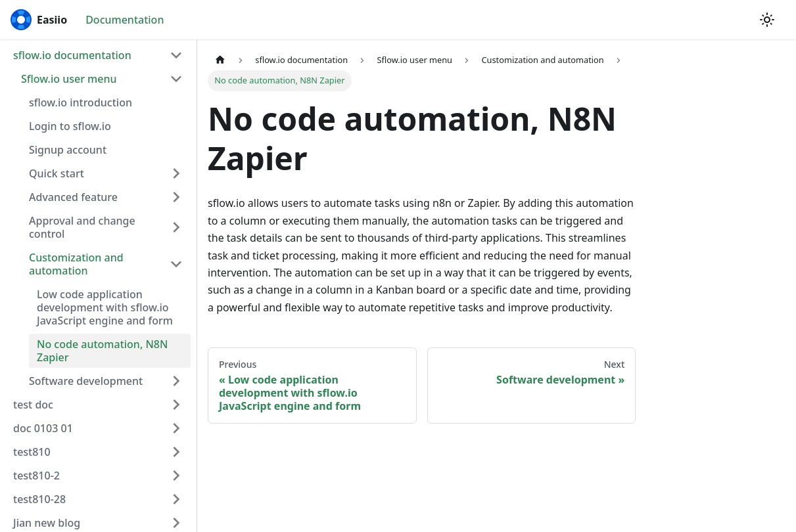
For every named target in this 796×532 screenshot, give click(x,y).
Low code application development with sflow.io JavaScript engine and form (105, 307)
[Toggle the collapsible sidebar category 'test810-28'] (176, 499)
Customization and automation (76, 264)
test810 (32, 452)
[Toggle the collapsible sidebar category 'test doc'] (176, 405)
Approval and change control (82, 227)
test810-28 (39, 499)
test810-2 (36, 476)
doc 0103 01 (43, 428)
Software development (86, 381)
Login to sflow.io (70, 126)
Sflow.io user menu (69, 79)
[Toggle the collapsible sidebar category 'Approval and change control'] (176, 227)
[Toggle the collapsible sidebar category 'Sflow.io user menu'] (176, 79)
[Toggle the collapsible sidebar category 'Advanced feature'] (176, 197)
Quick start (57, 173)
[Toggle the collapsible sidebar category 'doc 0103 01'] (176, 428)
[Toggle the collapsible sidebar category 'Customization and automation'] (176, 264)
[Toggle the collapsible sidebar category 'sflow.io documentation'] (176, 55)
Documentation (125, 20)
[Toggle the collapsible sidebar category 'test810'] (176, 452)
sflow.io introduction (81, 102)
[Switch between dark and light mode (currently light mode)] (767, 20)
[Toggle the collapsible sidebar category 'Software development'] (176, 381)
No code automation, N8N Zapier (102, 351)
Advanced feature (73, 197)
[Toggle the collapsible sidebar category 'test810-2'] (176, 476)
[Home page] (220, 60)
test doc (33, 405)
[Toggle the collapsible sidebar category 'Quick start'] (176, 173)
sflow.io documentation (72, 55)
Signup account (68, 150)
